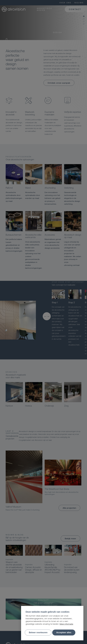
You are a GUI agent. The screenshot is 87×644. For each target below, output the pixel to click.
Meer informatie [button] (66, 624)
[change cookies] (38, 633)
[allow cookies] (64, 633)
